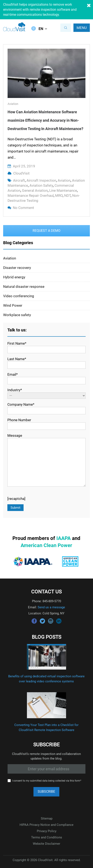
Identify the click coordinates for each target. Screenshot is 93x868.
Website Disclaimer (46, 844)
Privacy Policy (47, 831)
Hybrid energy (14, 277)
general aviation (35, 190)
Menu (82, 28)
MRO (59, 195)
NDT (67, 195)
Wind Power (13, 305)
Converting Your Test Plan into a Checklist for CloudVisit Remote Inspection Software (46, 727)
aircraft (19, 180)
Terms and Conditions (47, 837)
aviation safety (41, 185)
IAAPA (64, 538)
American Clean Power (46, 545)
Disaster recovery (17, 268)
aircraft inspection (41, 180)
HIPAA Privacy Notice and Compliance (46, 825)
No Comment (23, 208)
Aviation (13, 104)
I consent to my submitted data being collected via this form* (47, 781)
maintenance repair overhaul (31, 195)
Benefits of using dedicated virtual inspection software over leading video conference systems (46, 679)
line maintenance (63, 190)
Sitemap (47, 818)
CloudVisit (21, 173)
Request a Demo (46, 231)
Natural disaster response (24, 287)
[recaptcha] (16, 499)
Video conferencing (19, 296)
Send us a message (51, 607)
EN (41, 29)
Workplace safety (17, 315)
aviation (64, 180)
